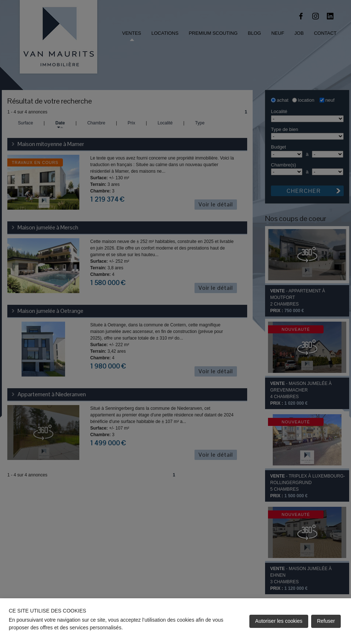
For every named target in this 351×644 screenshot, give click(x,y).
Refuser (326, 621)
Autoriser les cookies (279, 621)
